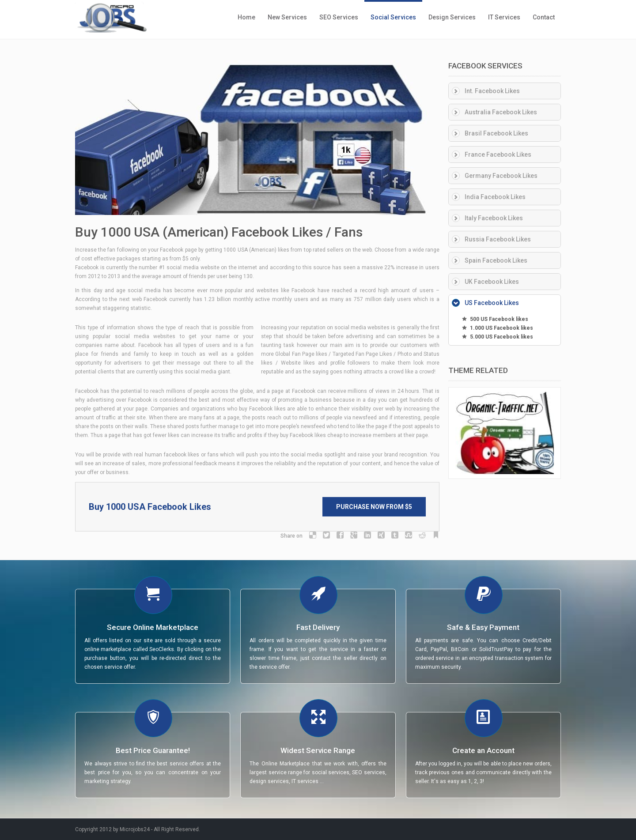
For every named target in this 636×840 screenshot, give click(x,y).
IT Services (504, 17)
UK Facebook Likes (492, 282)
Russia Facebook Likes (498, 239)
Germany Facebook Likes (501, 176)
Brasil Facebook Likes (496, 133)
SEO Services (339, 17)
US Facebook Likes (492, 303)
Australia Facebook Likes (501, 112)
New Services (287, 17)
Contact (544, 17)
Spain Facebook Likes (496, 260)
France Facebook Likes (498, 154)
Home (246, 17)
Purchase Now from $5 (374, 507)
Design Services (452, 17)
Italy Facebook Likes (494, 218)
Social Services (393, 17)
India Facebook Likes (495, 197)
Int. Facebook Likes (492, 91)
